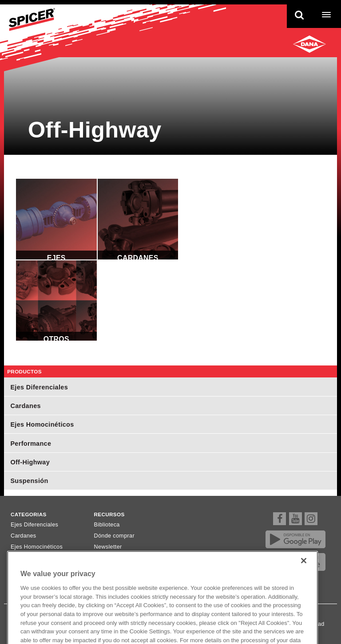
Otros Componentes (56, 301)
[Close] (304, 568)
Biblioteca (107, 525)
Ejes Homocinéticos (42, 424)
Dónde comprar (114, 536)
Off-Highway (30, 462)
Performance (31, 444)
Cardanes (138, 219)
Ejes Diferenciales (56, 219)
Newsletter (108, 547)
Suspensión (29, 481)
